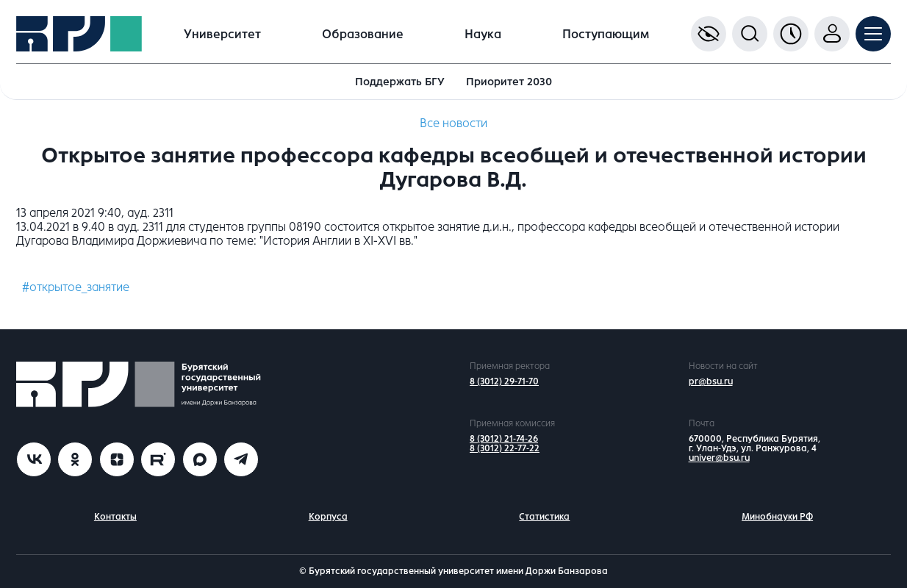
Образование (363, 34)
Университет (222, 34)
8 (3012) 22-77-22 (505, 448)
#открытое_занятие (76, 287)
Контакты (115, 517)
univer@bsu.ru (719, 458)
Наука (483, 34)
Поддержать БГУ (400, 82)
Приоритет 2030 (509, 82)
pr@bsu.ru (711, 381)
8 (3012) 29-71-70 (504, 381)
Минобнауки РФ (777, 517)
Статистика (544, 517)
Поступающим (606, 34)
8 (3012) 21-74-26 (504, 439)
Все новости (453, 123)
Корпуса (328, 517)
